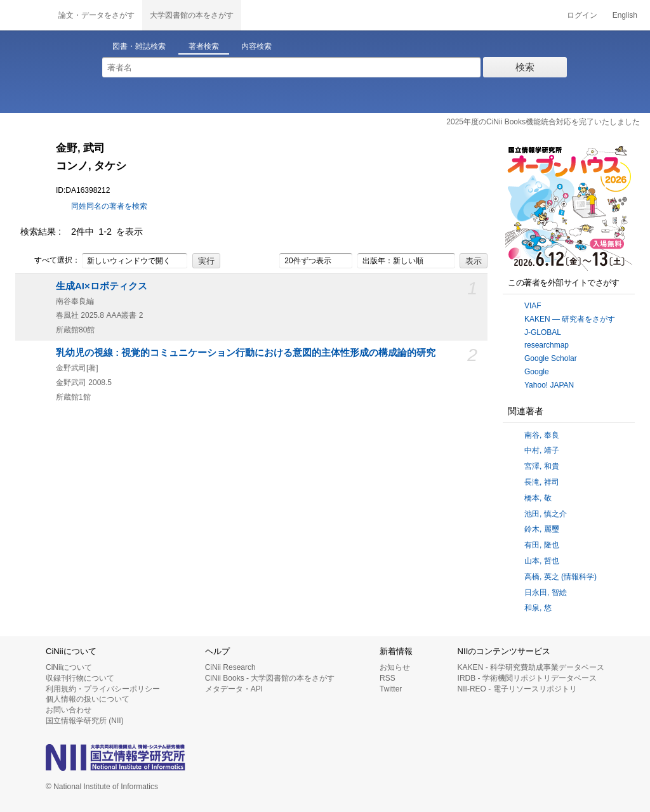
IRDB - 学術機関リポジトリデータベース (527, 678)
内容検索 (256, 46)
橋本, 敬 (538, 498)
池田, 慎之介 (546, 514)
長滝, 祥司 (542, 482)
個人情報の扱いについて (88, 699)
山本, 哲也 (542, 561)
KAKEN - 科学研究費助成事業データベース (531, 667)
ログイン (582, 15)
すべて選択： (50, 261)
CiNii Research (230, 667)
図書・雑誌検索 (139, 46)
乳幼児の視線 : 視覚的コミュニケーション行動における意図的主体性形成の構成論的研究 (246, 353)
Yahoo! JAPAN (549, 385)
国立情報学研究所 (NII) (85, 721)
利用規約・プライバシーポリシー (103, 689)
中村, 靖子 (542, 450)
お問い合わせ (69, 710)
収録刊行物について (80, 678)
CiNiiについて (69, 667)
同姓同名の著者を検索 (109, 206)
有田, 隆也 (542, 545)
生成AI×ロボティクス (102, 286)
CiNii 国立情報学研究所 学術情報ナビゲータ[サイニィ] (25, 15)
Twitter (391, 689)
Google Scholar (551, 358)
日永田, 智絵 (546, 593)
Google (537, 372)
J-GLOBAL (543, 332)
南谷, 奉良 (542, 435)
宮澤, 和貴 (542, 466)
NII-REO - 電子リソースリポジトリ (517, 689)
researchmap (547, 345)
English (625, 15)
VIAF (533, 306)
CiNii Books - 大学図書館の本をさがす (270, 678)
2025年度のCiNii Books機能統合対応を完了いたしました (543, 122)
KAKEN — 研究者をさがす (570, 319)
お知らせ (395, 667)
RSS (388, 678)
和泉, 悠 (538, 608)
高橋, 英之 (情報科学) (560, 577)
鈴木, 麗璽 (542, 529)
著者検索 (204, 46)
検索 (525, 67)
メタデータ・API (234, 689)
